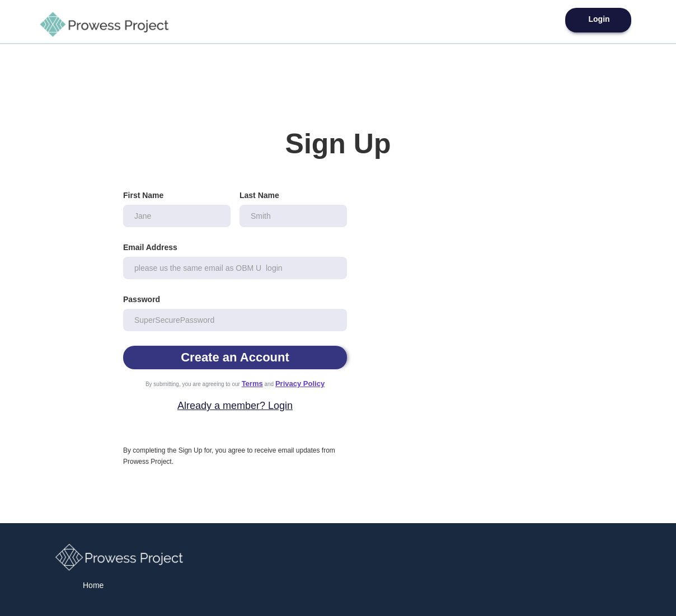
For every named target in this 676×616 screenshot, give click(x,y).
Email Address (150, 247)
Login (599, 19)
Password (142, 299)
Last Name (259, 195)
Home (93, 585)
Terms (252, 384)
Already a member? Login (235, 406)
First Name (143, 195)
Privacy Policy (300, 384)
